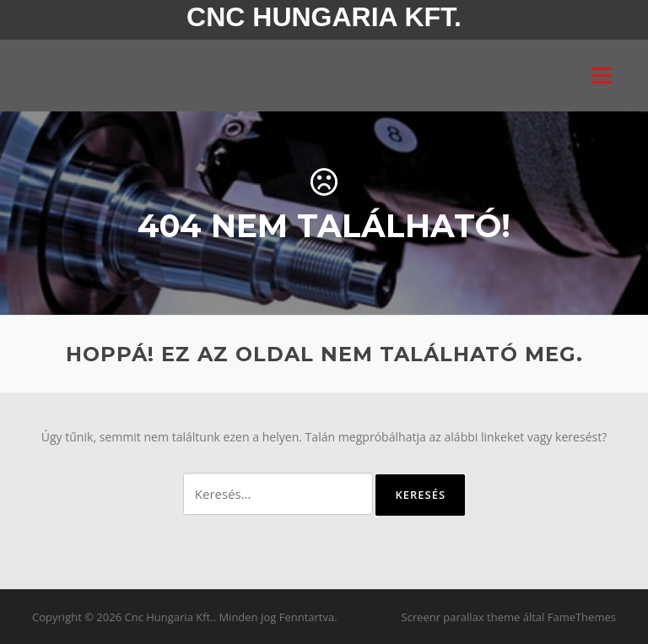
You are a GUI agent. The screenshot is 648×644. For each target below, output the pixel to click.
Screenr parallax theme (460, 617)
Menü (601, 76)
